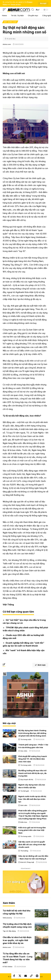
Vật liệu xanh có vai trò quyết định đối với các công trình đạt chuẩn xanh (32, 844)
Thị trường (24, 851)
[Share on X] (20, 976)
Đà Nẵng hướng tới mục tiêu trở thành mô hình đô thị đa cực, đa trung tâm (32, 773)
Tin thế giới (25, 791)
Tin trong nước (26, 739)
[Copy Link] (31, 976)
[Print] (37, 976)
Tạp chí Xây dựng (9, 931)
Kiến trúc (24, 822)
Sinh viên (24, 805)
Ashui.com (7, 44)
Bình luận (40, 665)
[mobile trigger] (5, 10)
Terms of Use (16, 5)
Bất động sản (10, 22)
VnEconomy (7, 918)
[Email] (26, 976)
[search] (33, 10)
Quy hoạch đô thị (27, 780)
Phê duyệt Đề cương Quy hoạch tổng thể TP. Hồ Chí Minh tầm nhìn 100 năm (33, 759)
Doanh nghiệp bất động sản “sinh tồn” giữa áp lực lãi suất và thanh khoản (23, 644)
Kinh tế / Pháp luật (27, 862)
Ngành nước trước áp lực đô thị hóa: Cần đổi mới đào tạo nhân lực (32, 799)
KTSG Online (8, 967)
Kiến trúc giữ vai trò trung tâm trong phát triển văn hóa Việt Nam (32, 830)
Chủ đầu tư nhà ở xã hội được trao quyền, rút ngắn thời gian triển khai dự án (17, 940)
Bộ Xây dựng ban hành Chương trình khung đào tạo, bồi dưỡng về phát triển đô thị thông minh (32, 733)
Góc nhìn (24, 751)
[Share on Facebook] (14, 976)
